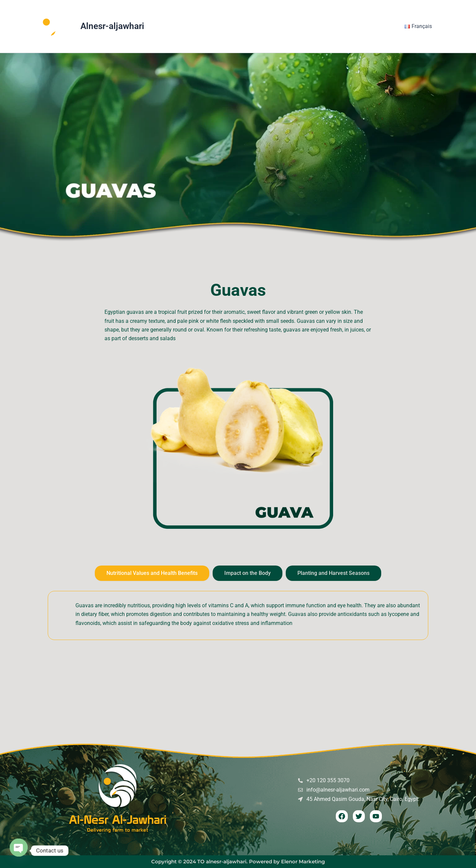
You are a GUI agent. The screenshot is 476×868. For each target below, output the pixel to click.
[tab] (152, 573)
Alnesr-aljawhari (112, 26)
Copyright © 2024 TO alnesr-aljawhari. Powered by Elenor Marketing (238, 861)
